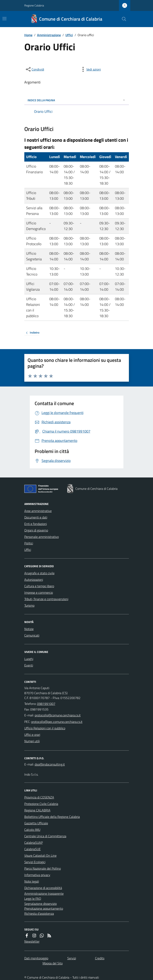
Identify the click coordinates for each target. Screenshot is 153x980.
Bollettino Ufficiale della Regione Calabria (52, 817)
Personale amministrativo (42, 537)
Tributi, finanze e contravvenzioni (46, 599)
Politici (29, 543)
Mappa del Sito (53, 963)
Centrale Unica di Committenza (45, 836)
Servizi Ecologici (35, 862)
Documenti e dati (36, 517)
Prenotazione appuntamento (44, 908)
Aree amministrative (38, 511)
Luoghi (29, 659)
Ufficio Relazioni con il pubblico (45, 728)
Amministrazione (49, 35)
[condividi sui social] (35, 69)
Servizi (72, 958)
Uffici (69, 35)
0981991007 (46, 704)
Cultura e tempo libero (39, 586)
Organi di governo (36, 530)
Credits (100, 958)
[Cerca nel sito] (122, 19)
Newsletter (32, 941)
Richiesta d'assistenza (39, 913)
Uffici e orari (32, 735)
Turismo (29, 605)
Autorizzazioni (34, 580)
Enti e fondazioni (36, 524)
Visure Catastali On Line (40, 855)
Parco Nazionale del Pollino (43, 868)
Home (28, 35)
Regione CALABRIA (37, 810)
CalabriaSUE (33, 849)
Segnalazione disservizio (41, 904)
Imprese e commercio (39, 592)
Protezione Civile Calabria (41, 804)
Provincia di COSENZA (39, 797)
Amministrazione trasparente (44, 893)
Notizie (29, 629)
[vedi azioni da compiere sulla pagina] (90, 69)
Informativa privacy (37, 875)
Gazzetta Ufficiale (36, 823)
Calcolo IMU (32, 830)
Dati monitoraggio (36, 958)
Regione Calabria (34, 5)
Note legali (32, 881)
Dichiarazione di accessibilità (43, 888)
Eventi (29, 665)
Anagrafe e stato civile (39, 573)
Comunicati (32, 635)
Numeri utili (32, 741)
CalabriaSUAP (34, 843)
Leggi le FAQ (33, 899)
